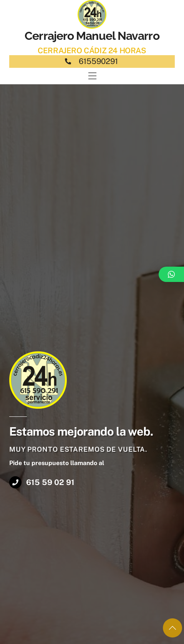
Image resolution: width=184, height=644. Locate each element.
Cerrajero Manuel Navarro (92, 36)
